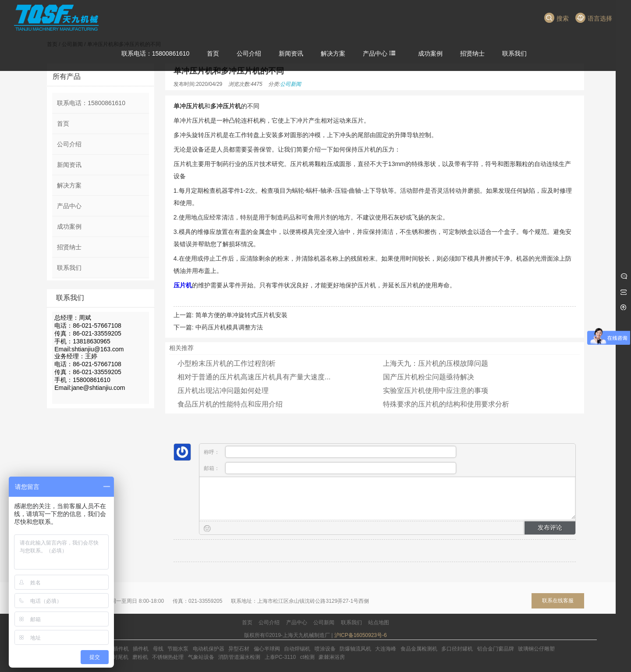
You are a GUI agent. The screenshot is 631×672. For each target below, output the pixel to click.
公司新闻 (291, 84)
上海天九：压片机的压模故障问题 (436, 363)
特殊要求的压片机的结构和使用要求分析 (446, 404)
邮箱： (330, 468)
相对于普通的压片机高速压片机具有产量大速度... (254, 377)
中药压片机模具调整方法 (229, 327)
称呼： (330, 452)
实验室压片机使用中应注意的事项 (436, 391)
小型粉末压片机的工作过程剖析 (227, 363)
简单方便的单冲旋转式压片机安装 (241, 315)
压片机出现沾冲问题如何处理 (223, 391)
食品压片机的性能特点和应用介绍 (230, 404)
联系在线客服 (558, 601)
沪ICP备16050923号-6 (361, 635)
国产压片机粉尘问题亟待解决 (429, 377)
